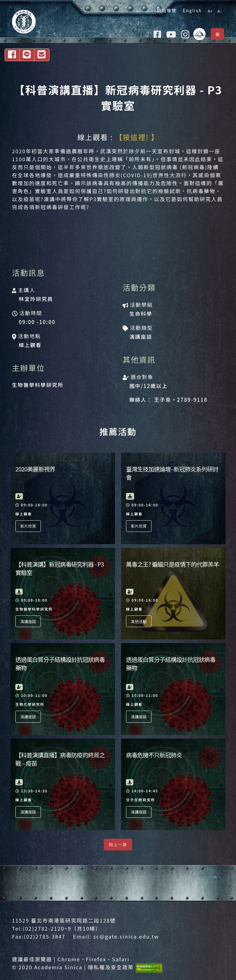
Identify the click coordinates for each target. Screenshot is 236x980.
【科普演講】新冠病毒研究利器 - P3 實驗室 (60, 568)
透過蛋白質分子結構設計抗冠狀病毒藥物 (60, 664)
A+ (210, 11)
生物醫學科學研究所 (38, 385)
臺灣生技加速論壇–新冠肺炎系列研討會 (172, 473)
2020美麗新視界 (35, 469)
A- (219, 11)
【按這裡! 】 (137, 137)
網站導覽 (165, 10)
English (191, 10)
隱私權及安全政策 (111, 967)
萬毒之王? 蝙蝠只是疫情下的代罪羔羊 (172, 564)
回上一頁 (118, 844)
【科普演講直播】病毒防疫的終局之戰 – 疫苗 (60, 759)
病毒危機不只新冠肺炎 (154, 755)
